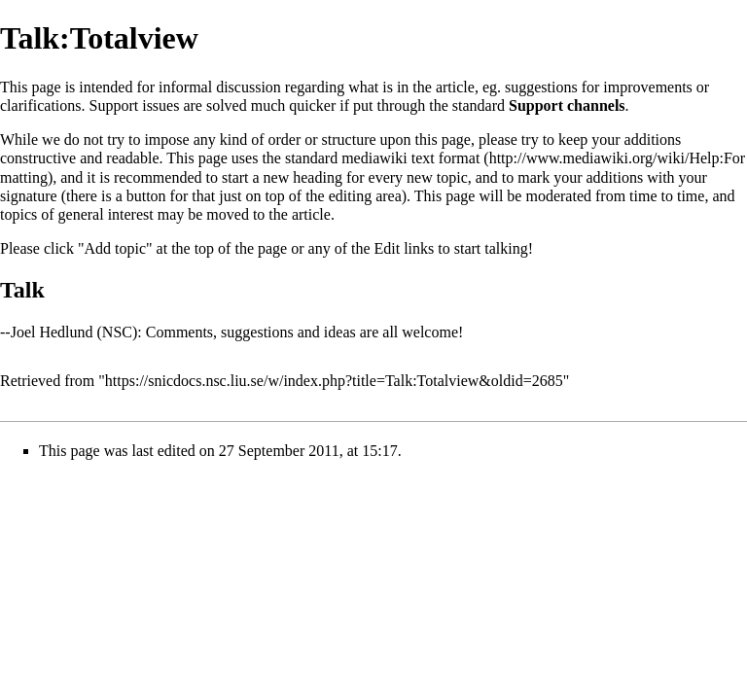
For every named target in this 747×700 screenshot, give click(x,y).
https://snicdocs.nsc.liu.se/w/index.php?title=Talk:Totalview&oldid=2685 (334, 381)
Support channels (567, 105)
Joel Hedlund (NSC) (74, 332)
